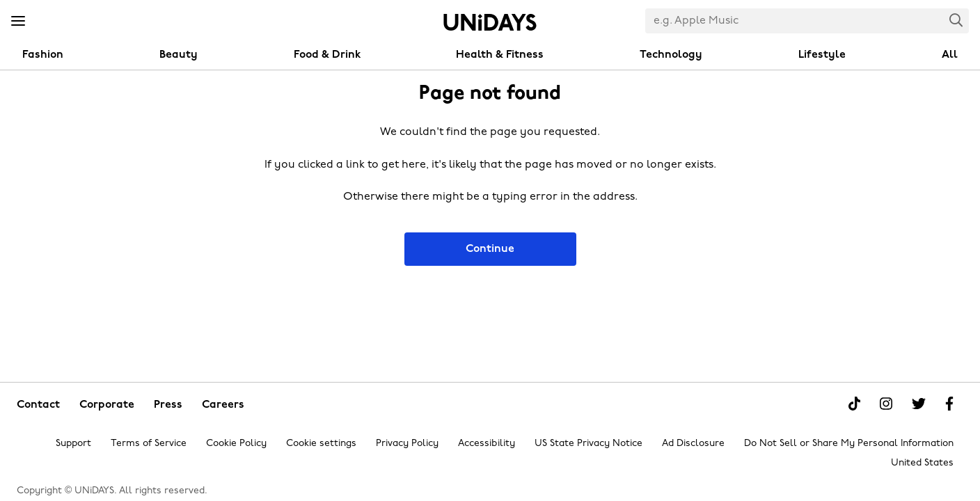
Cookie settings (321, 444)
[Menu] (18, 22)
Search (956, 20)
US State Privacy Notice (588, 444)
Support (73, 444)
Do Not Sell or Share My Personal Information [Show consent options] (849, 444)
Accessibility (487, 444)
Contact (38, 405)
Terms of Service (149, 444)
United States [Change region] (922, 463)
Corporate (107, 405)
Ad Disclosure (693, 444)
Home (490, 22)
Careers (223, 405)
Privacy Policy (407, 444)
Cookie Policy (236, 444)
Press (168, 405)
